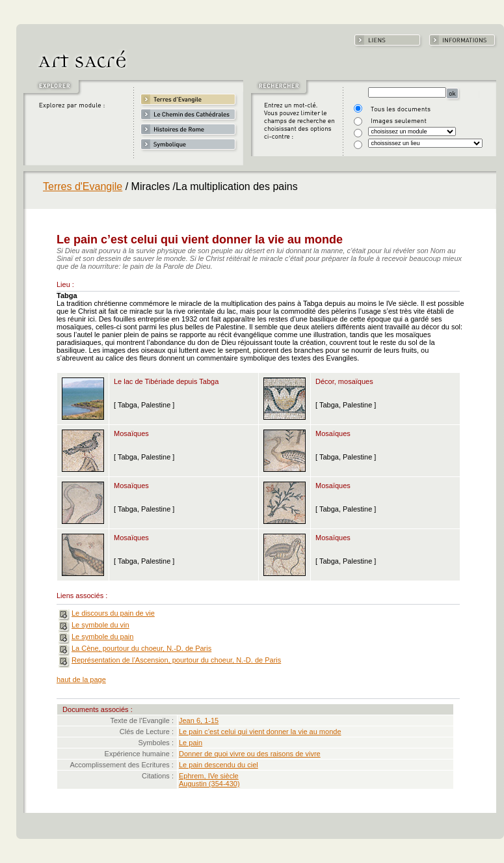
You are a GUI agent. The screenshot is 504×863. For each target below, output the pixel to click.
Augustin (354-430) (209, 784)
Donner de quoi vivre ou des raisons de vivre (250, 754)
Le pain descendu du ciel (219, 765)
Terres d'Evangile (83, 186)
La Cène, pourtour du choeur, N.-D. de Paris (141, 648)
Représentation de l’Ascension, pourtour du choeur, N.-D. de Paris (176, 660)
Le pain (191, 743)
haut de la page (81, 679)
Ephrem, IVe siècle (209, 776)
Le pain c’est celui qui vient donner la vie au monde (260, 732)
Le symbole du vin (100, 625)
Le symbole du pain (102, 637)
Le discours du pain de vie (113, 613)
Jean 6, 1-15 (199, 720)
